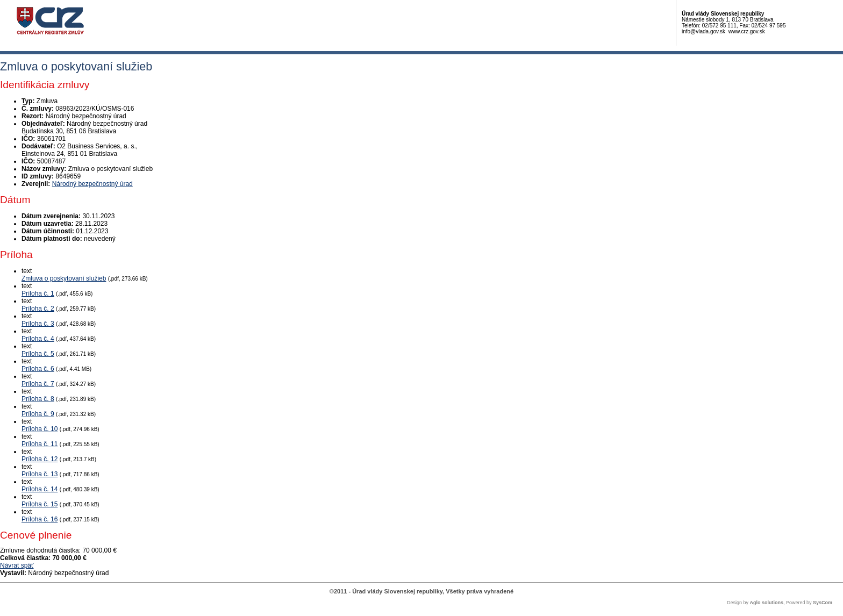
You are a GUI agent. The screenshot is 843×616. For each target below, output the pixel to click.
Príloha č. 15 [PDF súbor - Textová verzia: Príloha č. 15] (40, 504)
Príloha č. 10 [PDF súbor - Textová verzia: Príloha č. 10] (40, 429)
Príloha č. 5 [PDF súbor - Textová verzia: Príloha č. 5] (38, 354)
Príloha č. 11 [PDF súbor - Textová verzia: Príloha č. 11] (40, 444)
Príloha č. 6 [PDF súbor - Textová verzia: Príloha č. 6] (38, 369)
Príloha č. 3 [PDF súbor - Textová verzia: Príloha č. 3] (38, 324)
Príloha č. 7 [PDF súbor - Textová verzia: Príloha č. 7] (38, 384)
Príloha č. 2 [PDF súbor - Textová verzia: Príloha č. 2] (38, 309)
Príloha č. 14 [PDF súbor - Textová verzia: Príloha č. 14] (40, 489)
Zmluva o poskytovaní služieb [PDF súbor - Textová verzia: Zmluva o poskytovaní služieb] (64, 278)
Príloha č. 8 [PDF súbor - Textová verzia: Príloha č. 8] (38, 399)
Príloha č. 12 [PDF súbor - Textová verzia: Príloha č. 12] (40, 459)
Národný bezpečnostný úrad (92, 184)
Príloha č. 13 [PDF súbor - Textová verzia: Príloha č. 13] (40, 474)
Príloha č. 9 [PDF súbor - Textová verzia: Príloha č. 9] (38, 414)
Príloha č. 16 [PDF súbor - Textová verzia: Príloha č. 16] (40, 519)
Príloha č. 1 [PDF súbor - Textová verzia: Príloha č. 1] (38, 293)
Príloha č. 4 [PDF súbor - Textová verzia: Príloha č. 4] (38, 339)
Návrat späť (17, 565)
